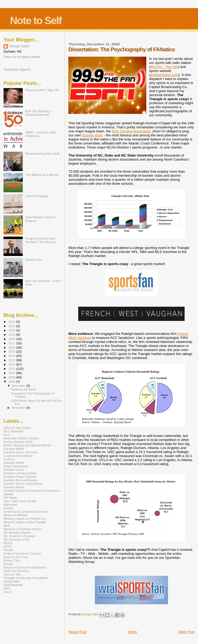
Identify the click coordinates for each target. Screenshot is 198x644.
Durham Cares (14, 470)
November (19, 408)
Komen (8, 508)
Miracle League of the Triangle (25, 522)
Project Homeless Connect (22, 553)
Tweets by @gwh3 (17, 70)
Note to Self (36, 21)
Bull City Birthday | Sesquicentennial (38, 113)
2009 (12, 377)
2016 (12, 347)
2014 (12, 356)
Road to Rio (34, 260)
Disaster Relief (14, 463)
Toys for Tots (12, 574)
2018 (12, 339)
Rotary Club (12, 560)
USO (7, 588)
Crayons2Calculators (18, 456)
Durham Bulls (92, 135)
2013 (12, 360)
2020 (12, 330)
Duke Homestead (16, 466)
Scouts (8, 564)
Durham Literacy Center (20, 473)
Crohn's (9, 459)
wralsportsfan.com (164, 75)
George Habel (19, 46)
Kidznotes (10, 504)
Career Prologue (37, 196)
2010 (12, 373)
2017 (12, 343)
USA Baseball (13, 585)
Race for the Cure (16, 557)
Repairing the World (23, 389)
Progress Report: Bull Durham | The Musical (41, 240)
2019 (12, 334)
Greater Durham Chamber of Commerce (32, 491)
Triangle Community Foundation (26, 578)
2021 (12, 326)
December (19, 386)
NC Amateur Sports (17, 532)
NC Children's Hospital (19, 536)
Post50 (8, 550)
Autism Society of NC (18, 442)
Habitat (8, 494)
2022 (12, 322)
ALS (6, 435)
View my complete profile (22, 57)
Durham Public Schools (20, 477)
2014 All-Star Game (17, 428)
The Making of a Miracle (42, 175)
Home (132, 632)
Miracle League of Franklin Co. (25, 518)
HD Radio (10, 498)
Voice (7, 592)
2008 (12, 381)
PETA (8, 546)
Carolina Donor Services (20, 452)
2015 (12, 351)
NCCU (8, 543)
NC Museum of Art (16, 539)
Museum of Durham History (23, 529)
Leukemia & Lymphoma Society (25, 511)
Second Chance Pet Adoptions (25, 567)
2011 (12, 369)
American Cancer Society (21, 438)
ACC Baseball (13, 431)
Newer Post (77, 632)
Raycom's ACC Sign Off (42, 90)
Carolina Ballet (14, 449)
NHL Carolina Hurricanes (131, 131)
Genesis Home (14, 487)
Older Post (186, 632)
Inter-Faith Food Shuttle (20, 501)
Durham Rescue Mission (21, 480)
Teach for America (16, 571)
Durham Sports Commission (23, 484)
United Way (12, 581)
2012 (12, 364)
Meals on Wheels (16, 515)
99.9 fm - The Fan (164, 67)
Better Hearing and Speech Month (27, 445)
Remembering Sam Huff (42, 153)
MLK (7, 525)
